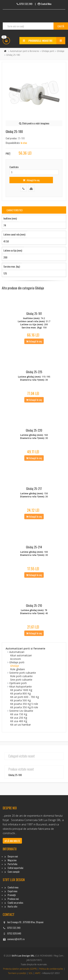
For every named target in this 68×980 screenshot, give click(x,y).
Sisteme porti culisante (23, 673)
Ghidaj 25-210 (34, 606)
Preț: (8, 153)
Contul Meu (46, 4)
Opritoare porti (18, 683)
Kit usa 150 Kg (19, 714)
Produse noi (13, 899)
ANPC (38, 973)
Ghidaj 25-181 (34, 314)
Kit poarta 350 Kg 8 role (24, 707)
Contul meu (13, 887)
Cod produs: (11, 138)
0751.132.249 (14, 928)
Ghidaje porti (48, 51)
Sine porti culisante (21, 680)
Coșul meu (12, 891)
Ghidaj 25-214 (34, 547)
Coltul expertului (15, 868)
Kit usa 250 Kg (19, 718)
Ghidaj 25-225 (34, 372)
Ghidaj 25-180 (15, 775)
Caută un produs (15, 903)
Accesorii (15, 659)
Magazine (12, 860)
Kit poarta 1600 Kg (21, 690)
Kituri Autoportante (20, 687)
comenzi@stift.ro (16, 939)
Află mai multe (12, 841)
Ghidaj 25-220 (34, 430)
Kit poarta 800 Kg (20, 693)
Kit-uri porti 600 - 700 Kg (24, 697)
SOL (31, 973)
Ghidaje (61, 51)
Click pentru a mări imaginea (34, 123)
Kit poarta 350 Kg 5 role (24, 704)
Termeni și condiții (17, 973)
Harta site (12, 906)
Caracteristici (15, 210)
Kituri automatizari (21, 655)
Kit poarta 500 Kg (20, 700)
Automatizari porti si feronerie (24, 51)
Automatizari (17, 652)
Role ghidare (17, 669)
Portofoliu (12, 864)
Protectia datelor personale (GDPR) (20, 969)
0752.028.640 (14, 933)
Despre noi (13, 856)
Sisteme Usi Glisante (21, 711)
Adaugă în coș (31, 180)
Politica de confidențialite (51, 969)
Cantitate (14, 167)
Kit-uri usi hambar (20, 725)
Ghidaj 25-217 (34, 489)
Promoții (12, 895)
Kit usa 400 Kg (19, 721)
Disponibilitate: (13, 143)
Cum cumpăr (14, 872)
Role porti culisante (21, 676)
